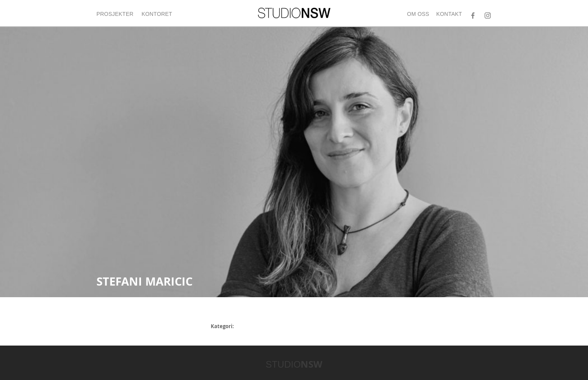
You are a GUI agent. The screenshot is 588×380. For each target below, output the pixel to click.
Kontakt (449, 14)
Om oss (418, 14)
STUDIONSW (294, 13)
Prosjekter (115, 14)
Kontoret (157, 14)
